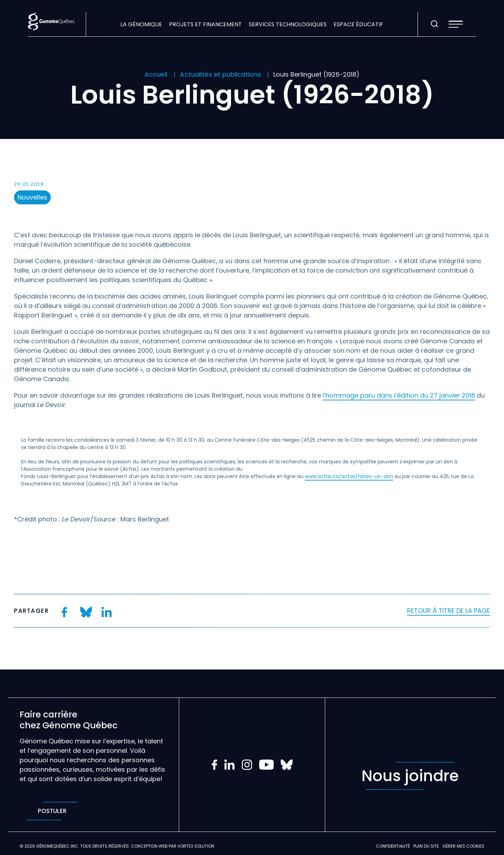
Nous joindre (410, 776)
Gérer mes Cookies (463, 846)
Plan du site (426, 846)
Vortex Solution (196, 846)
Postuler (52, 811)
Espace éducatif (358, 24)
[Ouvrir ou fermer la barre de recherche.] (434, 24)
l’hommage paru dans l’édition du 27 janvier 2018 (399, 395)
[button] (456, 24)
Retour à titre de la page (449, 611)
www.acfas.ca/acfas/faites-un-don (349, 476)
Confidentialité (393, 846)
